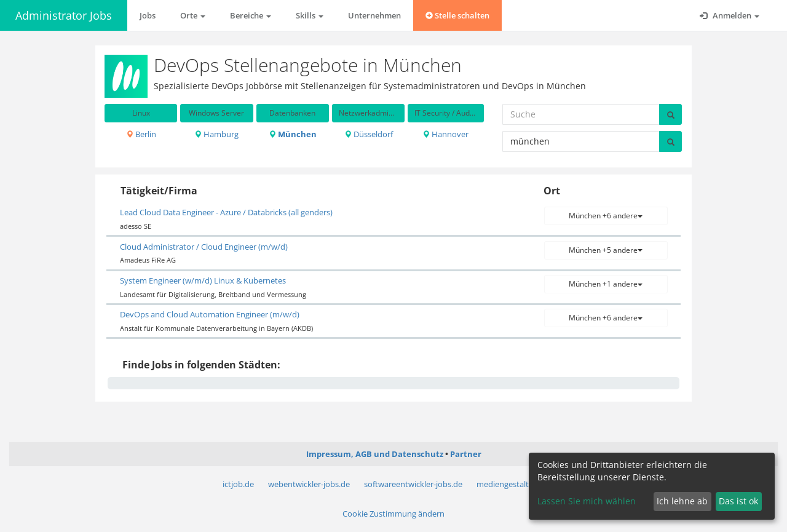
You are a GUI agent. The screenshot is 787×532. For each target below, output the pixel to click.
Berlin (141, 134)
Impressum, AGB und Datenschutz (375, 454)
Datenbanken (292, 113)
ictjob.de (238, 484)
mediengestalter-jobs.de (521, 484)
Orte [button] (193, 15)
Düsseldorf (369, 134)
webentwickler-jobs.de (309, 484)
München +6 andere (606, 216)
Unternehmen (374, 15)
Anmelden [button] (730, 15)
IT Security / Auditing (449, 113)
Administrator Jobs (64, 15)
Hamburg (216, 134)
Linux (141, 113)
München (293, 134)
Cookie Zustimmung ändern (393, 514)
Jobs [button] (148, 15)
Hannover (445, 134)
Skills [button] (310, 15)
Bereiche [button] (251, 15)
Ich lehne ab (682, 501)
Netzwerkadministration (372, 113)
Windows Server (216, 113)
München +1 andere (606, 284)
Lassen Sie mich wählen (587, 501)
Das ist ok (738, 501)
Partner (466, 454)
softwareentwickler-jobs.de (413, 484)
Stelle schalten (457, 15)
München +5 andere (606, 250)
